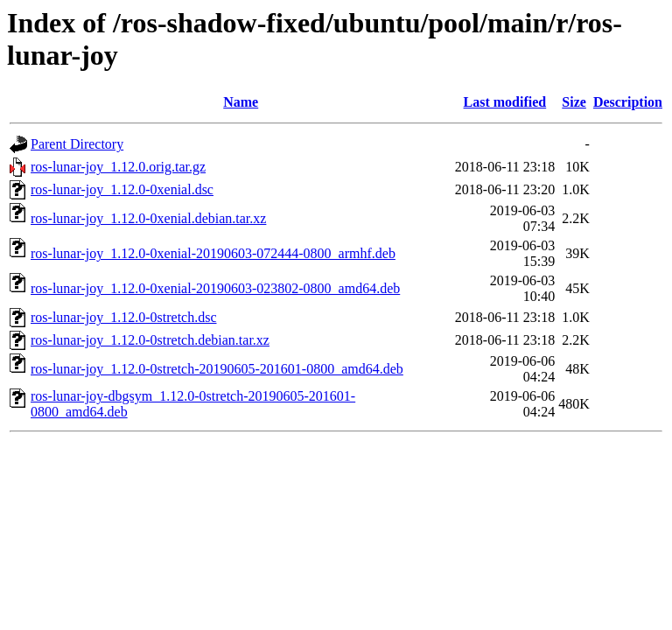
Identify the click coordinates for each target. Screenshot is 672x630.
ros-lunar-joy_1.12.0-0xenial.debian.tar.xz (148, 218)
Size (574, 102)
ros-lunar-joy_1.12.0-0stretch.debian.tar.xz (150, 340)
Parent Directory (77, 144)
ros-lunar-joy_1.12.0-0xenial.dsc (122, 189)
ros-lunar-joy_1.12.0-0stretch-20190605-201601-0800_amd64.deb (217, 369)
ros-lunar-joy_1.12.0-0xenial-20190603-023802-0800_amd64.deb (215, 288)
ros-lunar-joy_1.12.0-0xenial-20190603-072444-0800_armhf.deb (213, 253)
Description (628, 102)
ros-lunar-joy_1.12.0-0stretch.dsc (124, 317)
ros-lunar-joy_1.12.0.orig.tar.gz (118, 167)
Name (241, 102)
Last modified (505, 102)
